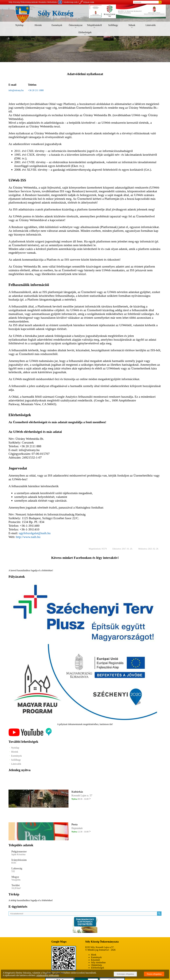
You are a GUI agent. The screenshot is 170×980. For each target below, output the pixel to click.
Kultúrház (77, 792)
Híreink (38, 25)
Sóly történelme (98, 962)
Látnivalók (151, 25)
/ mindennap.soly (68, 2)
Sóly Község (56, 13)
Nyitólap (19, 25)
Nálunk (132, 25)
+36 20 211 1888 (36, 90)
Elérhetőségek (85, 32)
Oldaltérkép (96, 965)
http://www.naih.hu (28, 537)
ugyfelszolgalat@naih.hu (35, 533)
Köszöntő (95, 960)
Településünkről (94, 25)
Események (57, 25)
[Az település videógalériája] (30, 735)
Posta (75, 824)
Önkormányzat (76, 25)
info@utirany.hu (16, 90)
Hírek (94, 955)
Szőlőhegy (113, 25)
